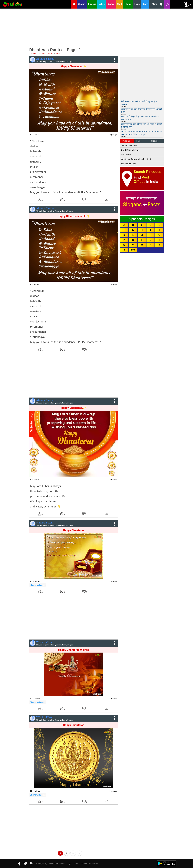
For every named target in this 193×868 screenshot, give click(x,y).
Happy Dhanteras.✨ (74, 66)
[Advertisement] (97, 28)
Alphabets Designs (142, 219)
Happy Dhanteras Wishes (74, 650)
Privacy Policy (42, 864)
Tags (69, 864)
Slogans (155, 141)
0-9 (133, 250)
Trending (126, 141)
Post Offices (141, 179)
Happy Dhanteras (74, 530)
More (154, 4)
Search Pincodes (147, 172)
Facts (139, 141)
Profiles (76, 864)
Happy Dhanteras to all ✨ (74, 216)
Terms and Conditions (57, 864)
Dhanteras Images (38, 585)
